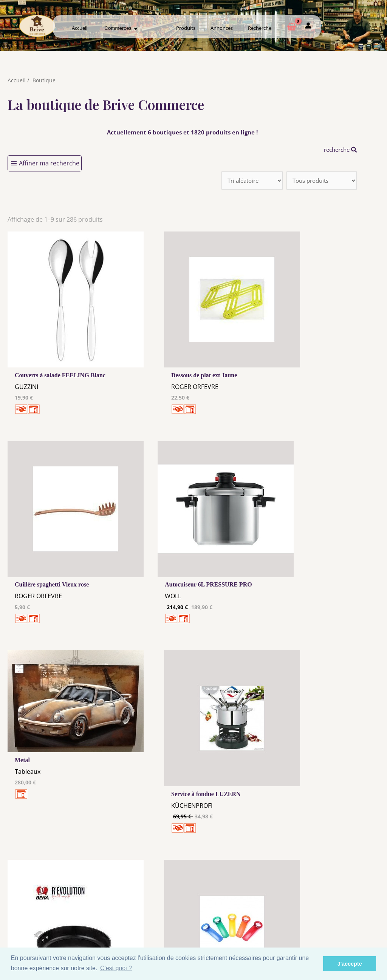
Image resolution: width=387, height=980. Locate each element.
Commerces (121, 28)
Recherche (260, 28)
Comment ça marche (346, 908)
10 (194, 804)
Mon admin (346, 923)
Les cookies (143, 910)
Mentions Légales (143, 903)
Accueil (80, 28)
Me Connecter (244, 908)
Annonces (222, 28)
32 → (234, 804)
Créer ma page (346, 915)
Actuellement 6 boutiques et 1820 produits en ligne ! (182, 132)
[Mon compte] (308, 27)
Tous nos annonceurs (143, 917)
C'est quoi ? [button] (116, 968)
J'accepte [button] (350, 964)
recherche (338, 150)
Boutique (44, 80)
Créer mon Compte (244, 915)
